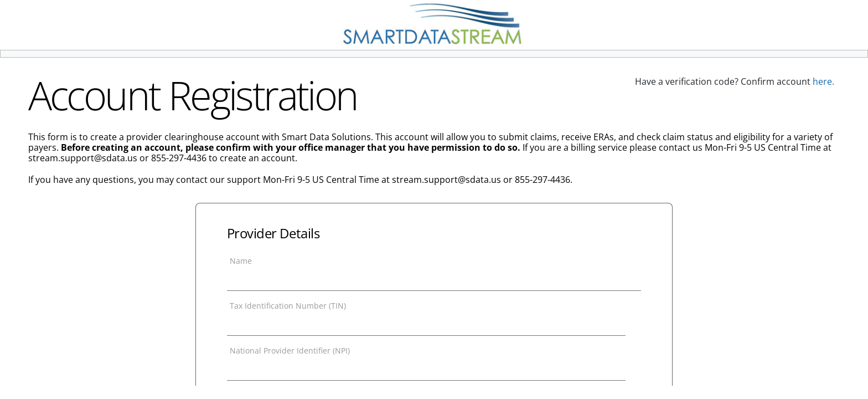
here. (823, 81)
